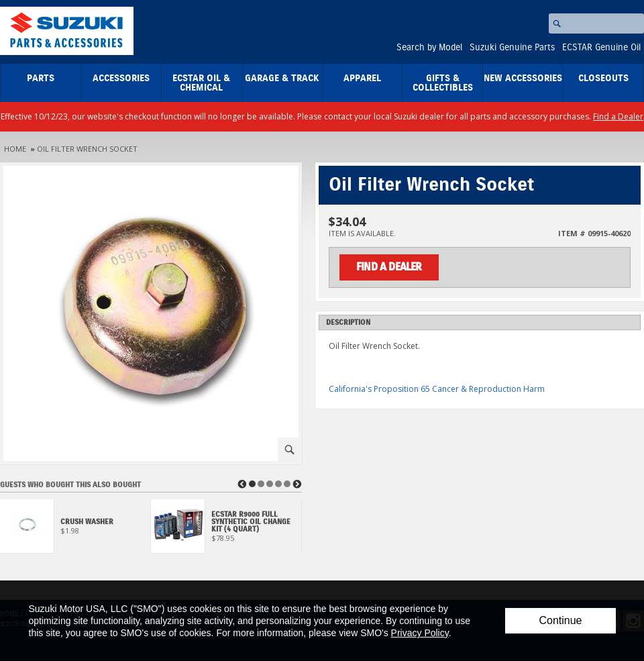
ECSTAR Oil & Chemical (201, 83)
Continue (560, 620)
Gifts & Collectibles (443, 83)
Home (15, 149)
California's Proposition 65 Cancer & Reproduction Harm (437, 389)
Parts (41, 79)
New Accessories (523, 79)
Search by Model (429, 48)
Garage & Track (282, 79)
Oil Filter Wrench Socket (87, 149)
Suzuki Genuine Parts (512, 48)
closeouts (603, 79)
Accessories (121, 79)
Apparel (362, 79)
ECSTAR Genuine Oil (601, 48)
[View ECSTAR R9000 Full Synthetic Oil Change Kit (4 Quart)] (226, 530)
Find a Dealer (618, 116)
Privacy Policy (420, 633)
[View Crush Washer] (75, 530)
